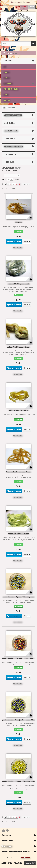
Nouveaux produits (13, 146)
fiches (7, 78)
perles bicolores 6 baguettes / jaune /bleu (18, 720)
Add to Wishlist (18, 248)
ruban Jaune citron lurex (18, 410)
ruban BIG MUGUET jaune (19, 533)
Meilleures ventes (13, 115)
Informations (11, 131)
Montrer (4, 179)
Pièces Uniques (11, 89)
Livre (6, 95)
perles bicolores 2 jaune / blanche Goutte (19, 781)
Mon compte (7, 846)
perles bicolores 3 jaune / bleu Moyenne (18, 597)
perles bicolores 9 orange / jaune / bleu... (18, 658)
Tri (3, 176)
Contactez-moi (24, 8)
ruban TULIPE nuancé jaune (18, 347)
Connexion (32, 7)
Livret (7, 72)
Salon (7, 100)
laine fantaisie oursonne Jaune (18, 472)
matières (8, 83)
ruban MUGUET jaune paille (19, 284)
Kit (5, 67)
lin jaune (19, 222)
